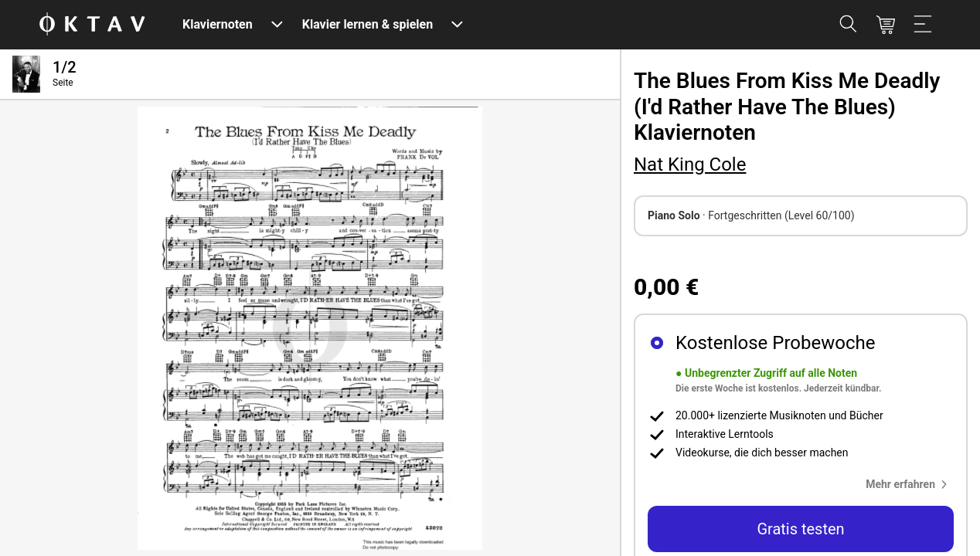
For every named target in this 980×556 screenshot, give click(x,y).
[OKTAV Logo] (92, 25)
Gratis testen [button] (800, 529)
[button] (910, 484)
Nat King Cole (690, 164)
